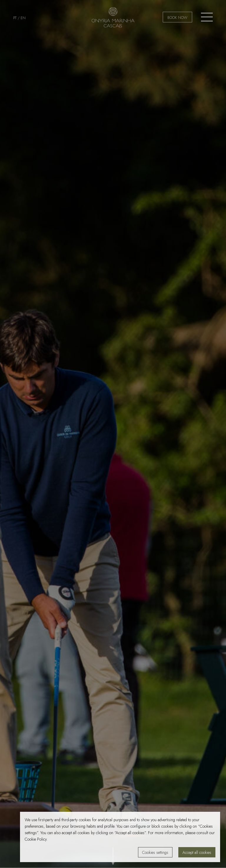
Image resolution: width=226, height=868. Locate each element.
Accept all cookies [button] (197, 852)
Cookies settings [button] (155, 852)
